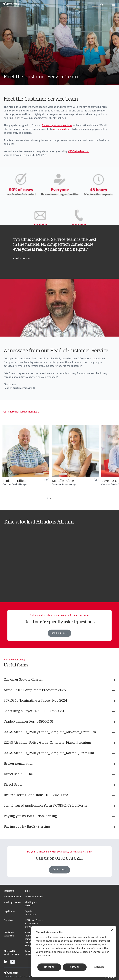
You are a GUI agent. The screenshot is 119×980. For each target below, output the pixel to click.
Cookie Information (34, 897)
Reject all (49, 967)
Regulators (9, 891)
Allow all (75, 967)
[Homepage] (11, 5)
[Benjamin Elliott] (65, 455)
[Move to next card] (51, 498)
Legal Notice (9, 912)
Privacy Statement (12, 897)
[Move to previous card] (47, 498)
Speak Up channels (13, 903)
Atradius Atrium (62, 129)
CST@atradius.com (79, 152)
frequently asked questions (57, 126)
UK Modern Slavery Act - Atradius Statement (34, 924)
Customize (99, 967)
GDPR (28, 891)
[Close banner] (112, 930)
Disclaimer (8, 920)
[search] (102, 5)
